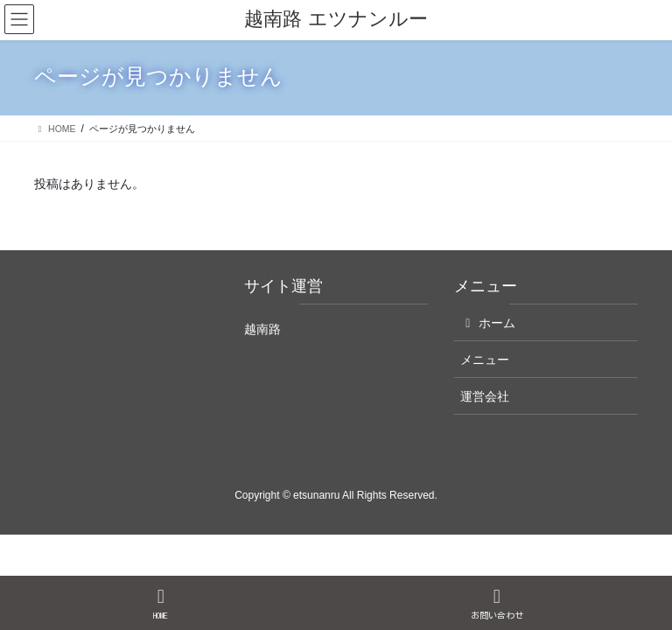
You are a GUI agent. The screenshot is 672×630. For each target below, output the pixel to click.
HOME (161, 603)
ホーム (488, 323)
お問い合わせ (497, 603)
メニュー (485, 360)
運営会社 (485, 396)
